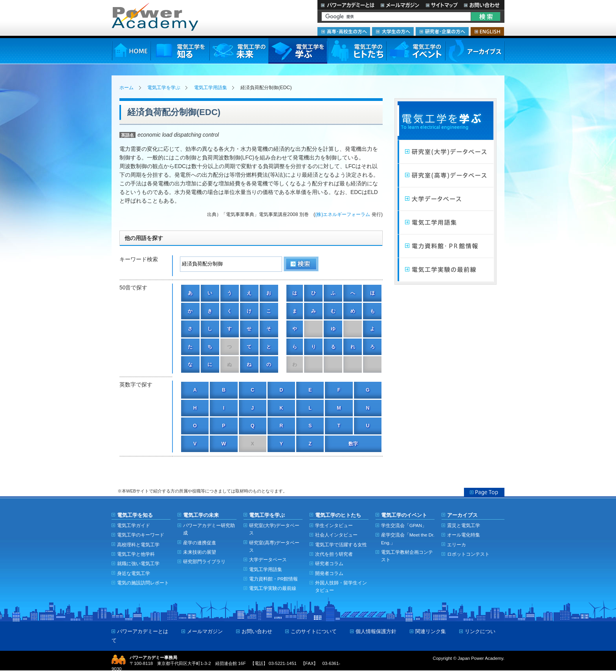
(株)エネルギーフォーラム (343, 214)
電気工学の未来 (239, 51)
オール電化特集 (464, 535)
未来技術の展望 (200, 552)
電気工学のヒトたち (357, 51)
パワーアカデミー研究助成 (209, 529)
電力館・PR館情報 (445, 246)
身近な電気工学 (134, 573)
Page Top (484, 492)
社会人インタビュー (336, 535)
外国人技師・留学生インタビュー (341, 586)
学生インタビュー (334, 525)
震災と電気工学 (464, 525)
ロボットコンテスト (468, 554)
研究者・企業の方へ (442, 31)
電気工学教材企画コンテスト (407, 556)
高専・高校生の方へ (344, 31)
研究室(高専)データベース (274, 546)
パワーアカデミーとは (347, 5)
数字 (353, 444)
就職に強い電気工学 (138, 563)
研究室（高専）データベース (445, 176)
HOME (131, 51)
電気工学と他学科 (136, 554)
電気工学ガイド (134, 525)
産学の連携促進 (200, 543)
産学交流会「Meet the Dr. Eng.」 (408, 538)
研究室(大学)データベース (274, 529)
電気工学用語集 (211, 88)
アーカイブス (475, 51)
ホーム (126, 88)
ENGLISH (487, 31)
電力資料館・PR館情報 (273, 579)
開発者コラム (329, 573)
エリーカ (456, 545)
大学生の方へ (393, 31)
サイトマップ (442, 5)
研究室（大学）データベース (445, 152)
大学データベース (445, 199)
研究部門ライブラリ (204, 561)
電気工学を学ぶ (298, 51)
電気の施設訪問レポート (143, 583)
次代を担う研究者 (334, 554)
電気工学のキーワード (141, 535)
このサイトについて (314, 631)
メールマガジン (400, 5)
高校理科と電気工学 (138, 545)
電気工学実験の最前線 (445, 270)
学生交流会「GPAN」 (404, 525)
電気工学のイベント (416, 51)
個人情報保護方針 (376, 631)
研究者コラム (329, 563)
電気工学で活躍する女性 (341, 545)
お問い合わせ (483, 5)
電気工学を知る (180, 51)
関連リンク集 (431, 631)
